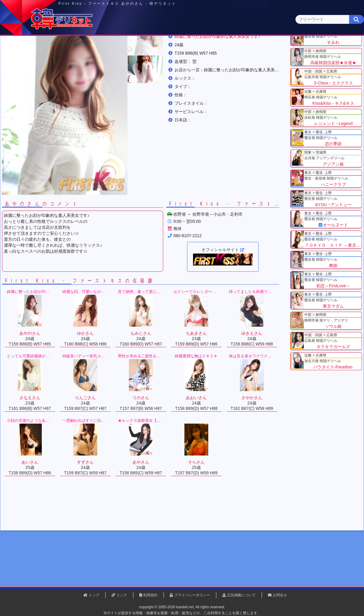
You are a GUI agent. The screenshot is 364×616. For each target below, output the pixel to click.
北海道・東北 (164, 47)
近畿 (250, 47)
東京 (78, 47)
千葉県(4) (86, 58)
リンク (122, 595)
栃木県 (75, 74)
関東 (121, 46)
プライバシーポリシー (192, 595)
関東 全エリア (22, 58)
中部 (207, 47)
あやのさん (166, 74)
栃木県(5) (185, 58)
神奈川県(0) (59, 58)
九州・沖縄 (336, 47)
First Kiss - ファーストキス (121, 74)
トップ (25, 74)
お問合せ (280, 595)
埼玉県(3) (111, 58)
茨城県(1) (160, 58)
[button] (149, 101)
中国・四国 (293, 47)
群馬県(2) (135, 58)
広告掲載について (241, 595)
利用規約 (150, 595)
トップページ (29, 47)
